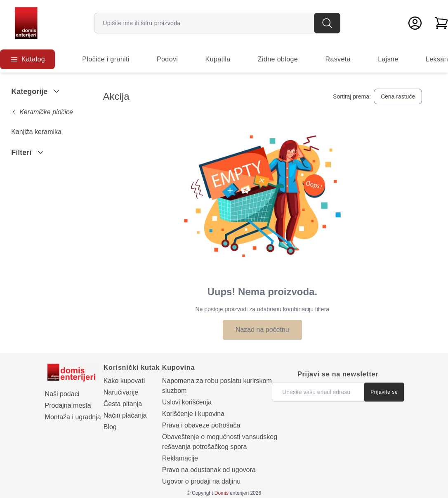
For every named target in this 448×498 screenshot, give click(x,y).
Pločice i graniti (106, 59)
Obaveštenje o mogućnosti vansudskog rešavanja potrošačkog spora (220, 442)
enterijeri (232, 493)
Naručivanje (121, 392)
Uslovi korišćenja (187, 402)
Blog (110, 427)
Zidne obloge (278, 59)
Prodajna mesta (68, 405)
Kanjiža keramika (36, 132)
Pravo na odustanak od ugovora (209, 470)
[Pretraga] (327, 23)
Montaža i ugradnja (73, 417)
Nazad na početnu (262, 330)
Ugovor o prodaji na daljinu (201, 481)
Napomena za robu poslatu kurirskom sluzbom (217, 386)
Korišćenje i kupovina (193, 414)
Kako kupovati (124, 381)
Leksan (437, 59)
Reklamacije (180, 458)
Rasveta (338, 59)
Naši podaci (62, 394)
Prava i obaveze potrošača (201, 425)
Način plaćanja (125, 415)
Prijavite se (384, 392)
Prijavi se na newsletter (338, 374)
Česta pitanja (123, 404)
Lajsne (388, 59)
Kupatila (218, 59)
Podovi (167, 59)
